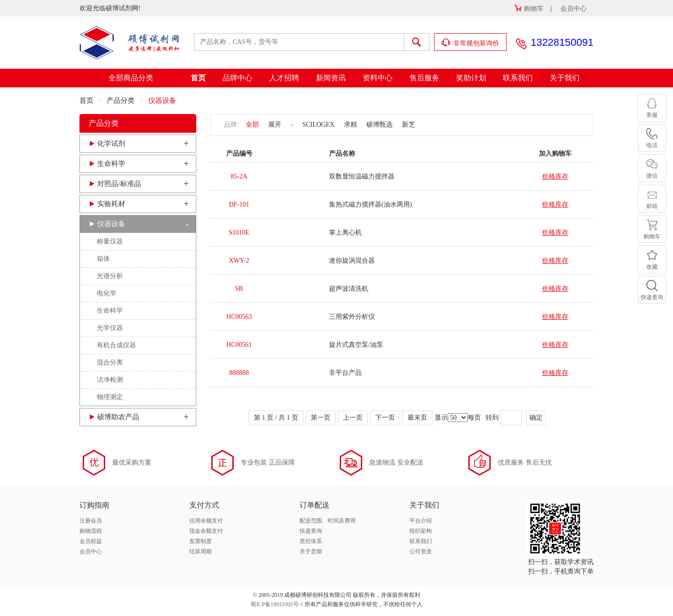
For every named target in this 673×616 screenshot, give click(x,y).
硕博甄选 (379, 125)
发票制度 (200, 541)
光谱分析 (110, 276)
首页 (198, 78)
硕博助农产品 (118, 417)
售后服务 (424, 78)
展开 (275, 125)
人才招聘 (284, 78)
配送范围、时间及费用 (328, 521)
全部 (252, 125)
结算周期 (200, 552)
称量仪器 (110, 241)
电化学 (107, 293)
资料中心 (378, 78)
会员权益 (91, 541)
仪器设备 (111, 224)
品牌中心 (237, 78)
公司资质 (421, 552)
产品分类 (121, 100)
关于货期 (311, 552)
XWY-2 (239, 261)
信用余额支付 (206, 521)
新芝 (408, 125)
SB (239, 289)
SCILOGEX (319, 125)
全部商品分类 (131, 78)
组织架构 (421, 531)
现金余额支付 (206, 531)
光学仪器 (110, 328)
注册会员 (91, 521)
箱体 (103, 259)
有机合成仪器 (116, 345)
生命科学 (111, 164)
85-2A (239, 176)
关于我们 (565, 78)
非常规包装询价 (471, 43)
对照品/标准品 (119, 184)
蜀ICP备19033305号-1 (277, 604)
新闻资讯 (331, 78)
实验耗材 (111, 204)
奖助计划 (471, 78)
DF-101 (239, 204)
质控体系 (311, 541)
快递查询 (311, 531)
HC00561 (239, 345)
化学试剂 (111, 143)
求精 (351, 125)
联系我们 (518, 78)
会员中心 (573, 9)
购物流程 (91, 531)
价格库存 (555, 176)
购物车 (529, 9)
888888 (239, 373)
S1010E (239, 233)
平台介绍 (421, 521)
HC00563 (239, 317)
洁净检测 (110, 380)
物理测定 (110, 397)
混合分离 (110, 362)
